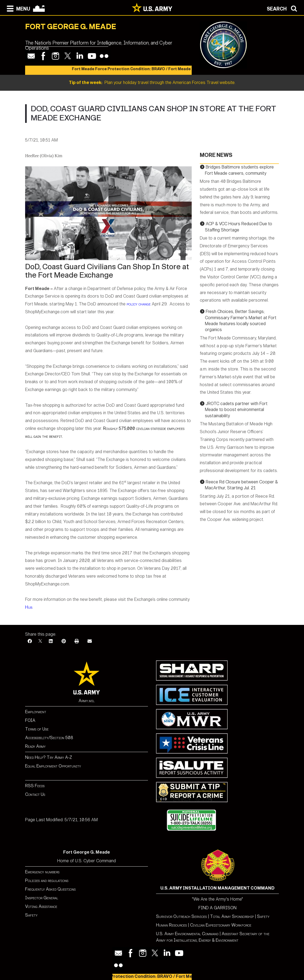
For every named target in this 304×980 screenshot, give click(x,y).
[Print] (77, 641)
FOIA (30, 720)
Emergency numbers (42, 872)
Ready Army (35, 746)
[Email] (90, 641)
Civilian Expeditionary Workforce (221, 925)
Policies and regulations (47, 880)
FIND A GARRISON (217, 908)
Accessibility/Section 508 (49, 738)
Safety (31, 915)
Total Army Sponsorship (232, 916)
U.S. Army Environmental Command (187, 934)
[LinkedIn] (51, 641)
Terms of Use (37, 729)
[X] (40, 641)
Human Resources (171, 925)
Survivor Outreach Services (181, 916)
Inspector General (42, 898)
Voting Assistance (41, 906)
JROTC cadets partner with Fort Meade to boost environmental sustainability (236, 410)
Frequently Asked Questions (50, 889)
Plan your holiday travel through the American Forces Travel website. (152, 82)
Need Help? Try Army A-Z (49, 757)
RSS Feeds (35, 786)
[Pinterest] (64, 641)
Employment (36, 712)
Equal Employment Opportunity (53, 766)
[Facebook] (30, 641)
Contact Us (35, 794)
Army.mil (87, 701)
